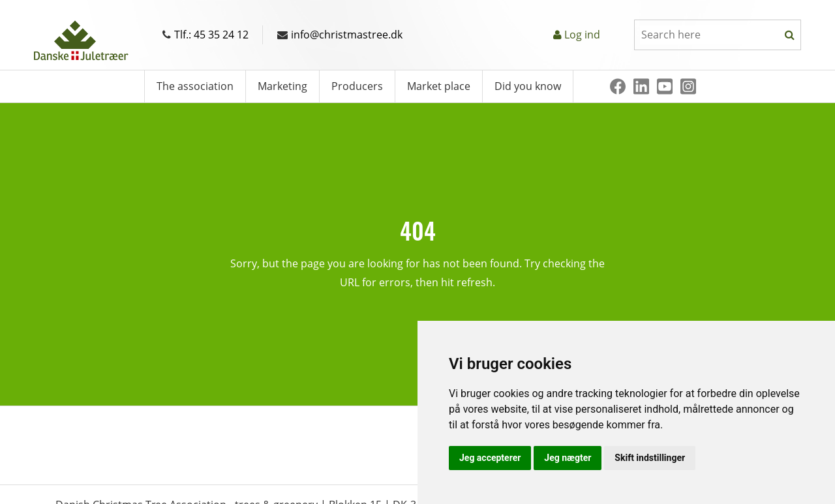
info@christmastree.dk (340, 35)
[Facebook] (618, 86)
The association (195, 86)
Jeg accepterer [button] (490, 458)
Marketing (282, 86)
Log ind (582, 35)
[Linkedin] (641, 86)
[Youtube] (665, 86)
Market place (439, 86)
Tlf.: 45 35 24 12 (205, 35)
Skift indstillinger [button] (650, 458)
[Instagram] (688, 86)
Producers (357, 86)
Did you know (528, 86)
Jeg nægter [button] (568, 458)
